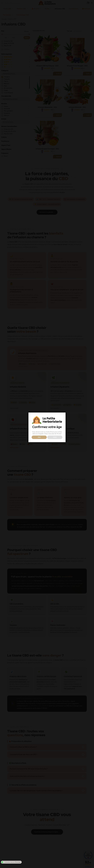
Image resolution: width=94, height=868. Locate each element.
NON (55, 437)
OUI (39, 437)
